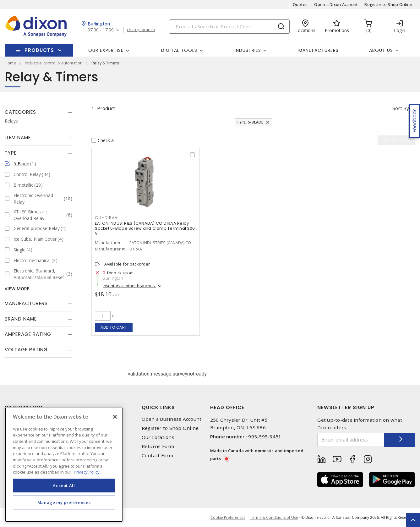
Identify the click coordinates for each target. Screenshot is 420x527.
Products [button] (39, 50)
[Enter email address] (351, 440)
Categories (20, 112)
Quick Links (158, 407)
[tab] (38, 112)
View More (17, 289)
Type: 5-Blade (250, 122)
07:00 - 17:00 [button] (101, 30)
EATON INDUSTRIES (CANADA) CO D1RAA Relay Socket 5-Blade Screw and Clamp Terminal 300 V (145, 228)
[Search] (229, 27)
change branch (141, 30)
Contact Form (158, 456)
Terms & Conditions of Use (274, 517)
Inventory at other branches (129, 286)
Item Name (18, 137)
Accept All (64, 486)
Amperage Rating (28, 334)
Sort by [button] (401, 108)
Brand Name (21, 319)
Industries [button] (248, 50)
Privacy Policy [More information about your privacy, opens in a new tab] (87, 472)
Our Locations (158, 437)
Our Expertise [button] (106, 50)
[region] (64, 465)
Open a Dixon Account (336, 4)
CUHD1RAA (106, 218)
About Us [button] (381, 50)
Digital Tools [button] (179, 50)
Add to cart (114, 327)
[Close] (115, 417)
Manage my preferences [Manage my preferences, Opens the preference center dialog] (64, 502)
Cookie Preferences (228, 518)
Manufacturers (319, 50)
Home (10, 63)
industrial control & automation (54, 63)
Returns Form (158, 446)
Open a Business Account (172, 419)
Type (11, 153)
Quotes (300, 4)
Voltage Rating (26, 350)
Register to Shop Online (388, 4)
